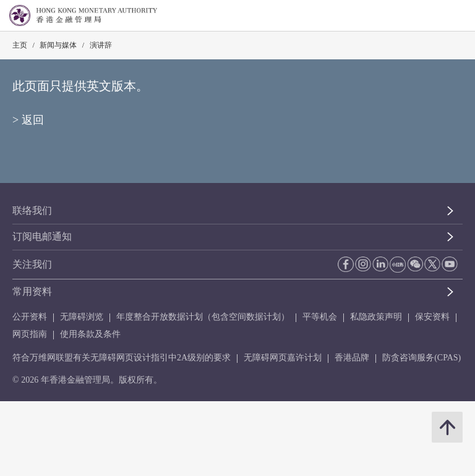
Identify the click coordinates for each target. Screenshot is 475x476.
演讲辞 (101, 45)
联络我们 (32, 210)
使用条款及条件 (90, 334)
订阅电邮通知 (42, 236)
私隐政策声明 (376, 317)
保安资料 (432, 317)
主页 (20, 45)
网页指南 (30, 334)
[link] (434, 16)
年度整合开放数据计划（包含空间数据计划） (203, 317)
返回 (33, 120)
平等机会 (320, 317)
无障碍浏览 (82, 317)
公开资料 (30, 317)
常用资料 (32, 291)
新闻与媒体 (58, 45)
